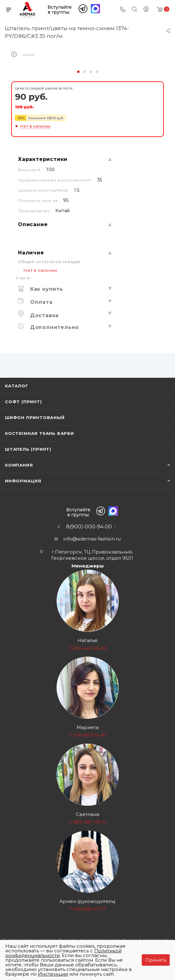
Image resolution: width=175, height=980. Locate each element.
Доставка (44, 315)
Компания (19, 465)
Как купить (46, 289)
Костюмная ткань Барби (39, 433)
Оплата (40, 302)
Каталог (17, 386)
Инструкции (53, 974)
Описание (33, 224)
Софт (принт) (23, 402)
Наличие (31, 253)
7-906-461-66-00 (88, 648)
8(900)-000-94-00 (89, 527)
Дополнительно (54, 327)
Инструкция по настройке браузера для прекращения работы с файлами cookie (87, 940)
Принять (156, 960)
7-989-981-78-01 (87, 822)
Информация (23, 481)
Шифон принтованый (35, 417)
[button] (78, 72)
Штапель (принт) (28, 449)
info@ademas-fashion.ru (92, 539)
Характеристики (43, 159)
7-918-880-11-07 (87, 909)
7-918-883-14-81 (87, 735)
